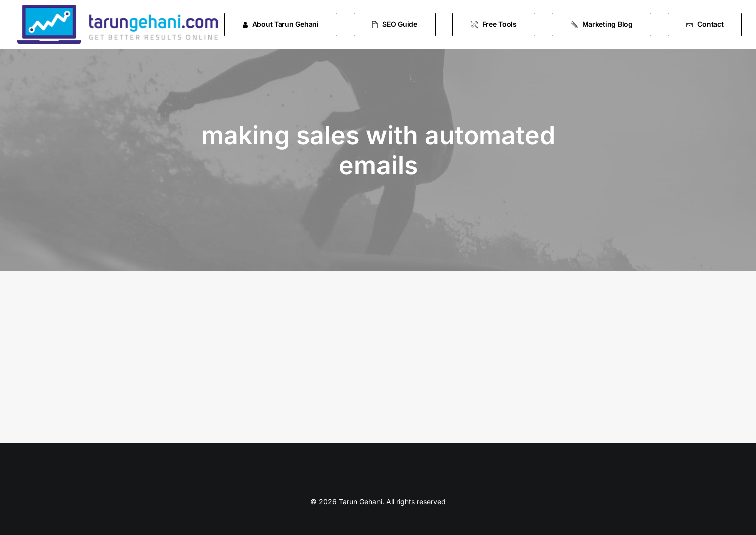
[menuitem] (284, 24)
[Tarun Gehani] (117, 24)
